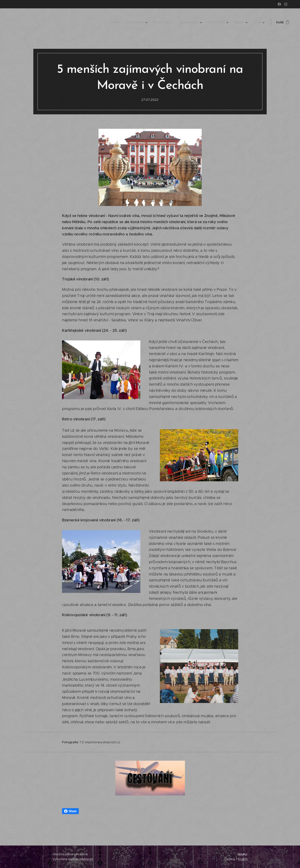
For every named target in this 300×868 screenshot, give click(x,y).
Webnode (86, 859)
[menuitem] (114, 22)
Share (70, 811)
